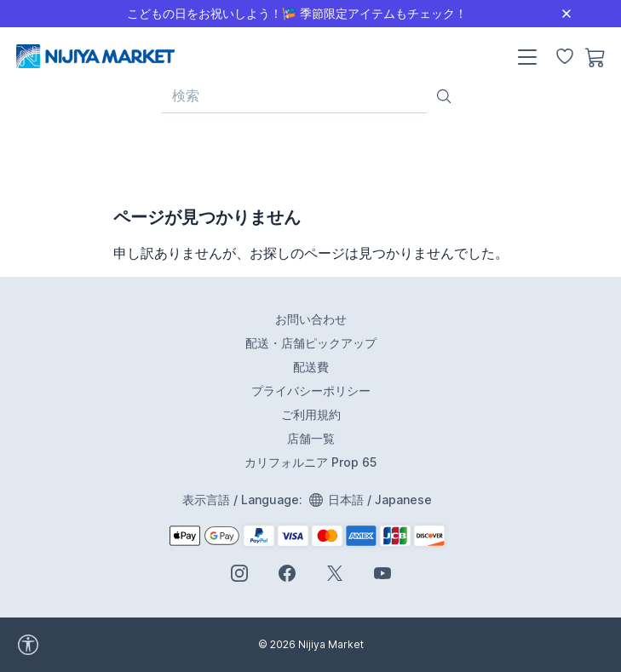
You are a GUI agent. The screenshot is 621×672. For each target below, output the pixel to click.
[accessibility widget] (76, 645)
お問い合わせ (311, 319)
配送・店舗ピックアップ (311, 343)
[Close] (566, 14)
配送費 (311, 367)
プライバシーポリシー (311, 391)
